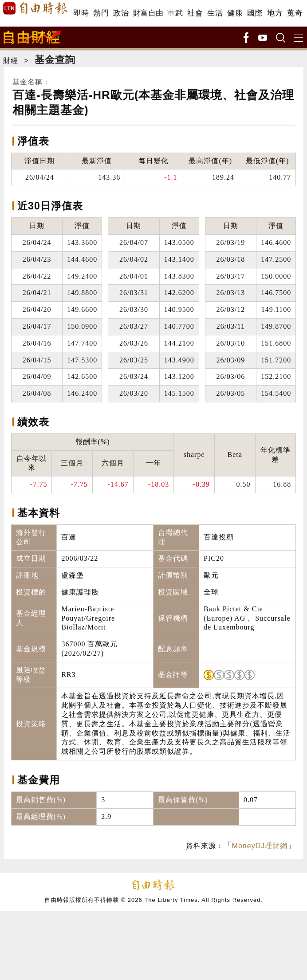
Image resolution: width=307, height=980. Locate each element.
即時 (81, 13)
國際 (255, 13)
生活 (215, 13)
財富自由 (148, 13)
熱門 (101, 13)
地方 (275, 13)
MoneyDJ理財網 (260, 846)
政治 (121, 13)
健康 (235, 13)
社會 (195, 13)
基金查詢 (55, 60)
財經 (11, 61)
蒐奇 (295, 13)
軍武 (175, 13)
